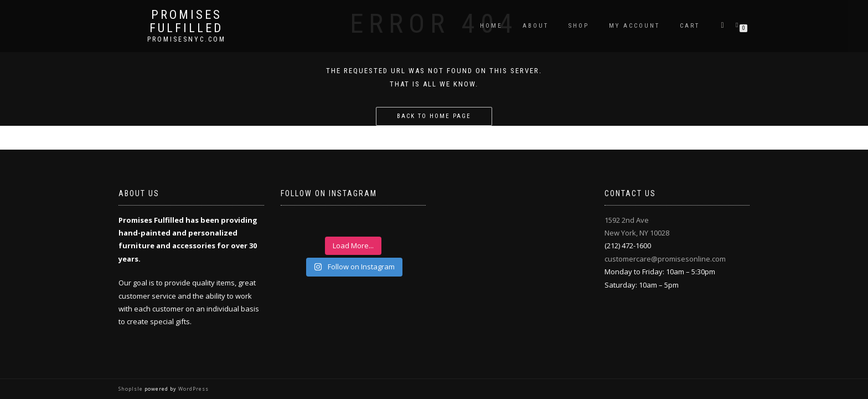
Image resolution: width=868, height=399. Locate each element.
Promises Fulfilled (186, 22)
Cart (690, 26)
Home (491, 26)
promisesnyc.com (187, 39)
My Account (634, 26)
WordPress (193, 389)
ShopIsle (131, 389)
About (536, 26)
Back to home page (434, 116)
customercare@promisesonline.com (665, 259)
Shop (579, 26)
